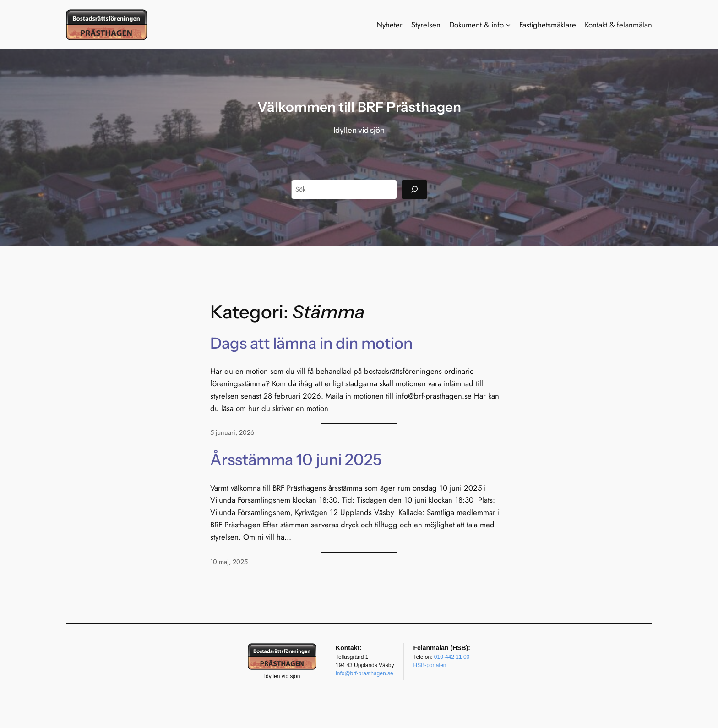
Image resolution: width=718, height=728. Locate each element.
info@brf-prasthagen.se (364, 673)
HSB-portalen (430, 665)
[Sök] (414, 189)
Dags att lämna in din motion (311, 343)
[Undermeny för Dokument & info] (508, 25)
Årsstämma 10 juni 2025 (296, 460)
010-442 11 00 (452, 657)
